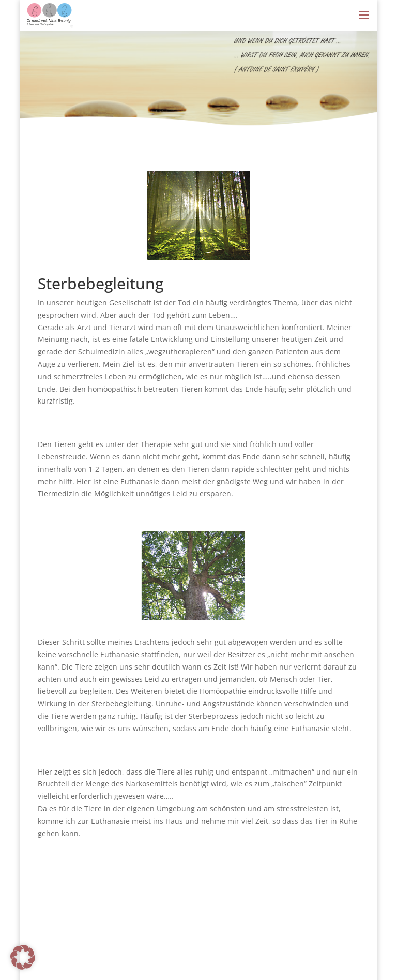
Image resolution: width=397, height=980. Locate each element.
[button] (23, 957)
